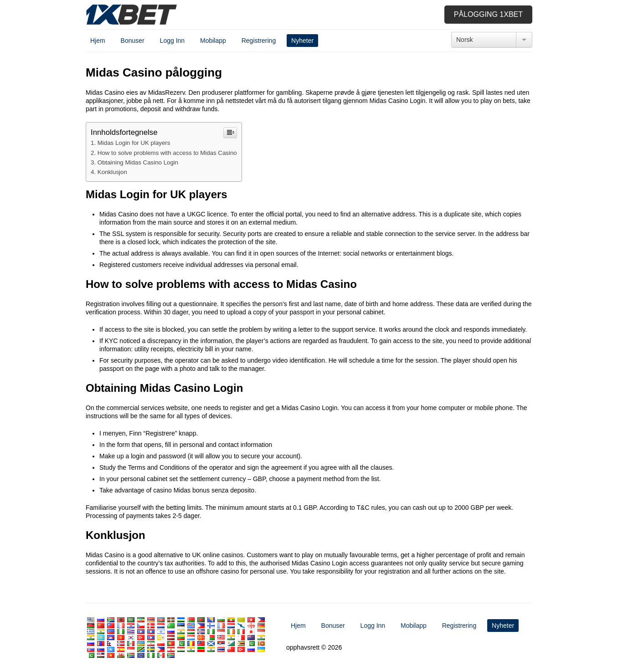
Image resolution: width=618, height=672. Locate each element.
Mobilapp (213, 41)
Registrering (259, 41)
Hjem (98, 41)
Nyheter (302, 41)
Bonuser (133, 41)
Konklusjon (112, 172)
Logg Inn (173, 41)
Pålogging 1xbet (488, 14)
